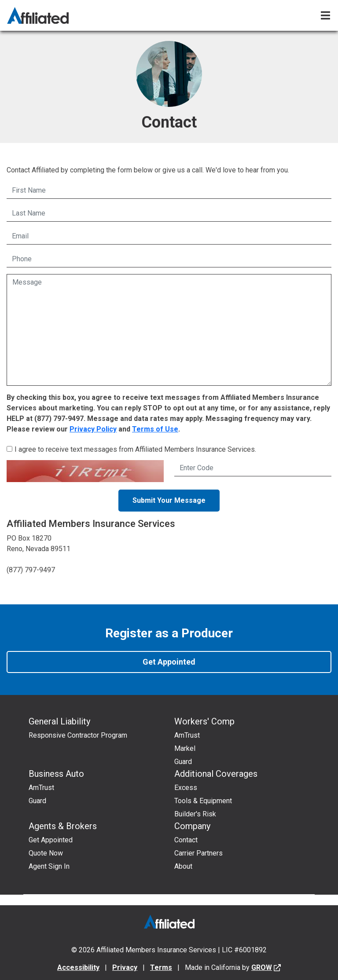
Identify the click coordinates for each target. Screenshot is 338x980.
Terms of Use (155, 429)
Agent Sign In (49, 866)
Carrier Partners (198, 853)
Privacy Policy (93, 429)
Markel (185, 748)
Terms (161, 967)
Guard (183, 762)
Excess (186, 788)
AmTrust (187, 735)
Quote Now (46, 853)
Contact (186, 840)
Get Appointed (169, 662)
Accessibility (78, 967)
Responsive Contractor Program (78, 735)
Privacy (125, 967)
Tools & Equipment (203, 801)
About (183, 866)
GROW (262, 967)
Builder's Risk (195, 814)
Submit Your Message (169, 500)
